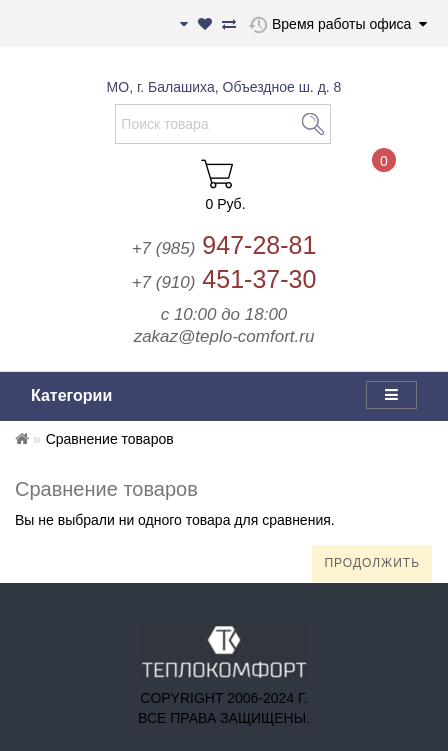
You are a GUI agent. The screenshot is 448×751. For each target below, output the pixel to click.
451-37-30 (224, 279)
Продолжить (372, 563)
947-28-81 (224, 245)
